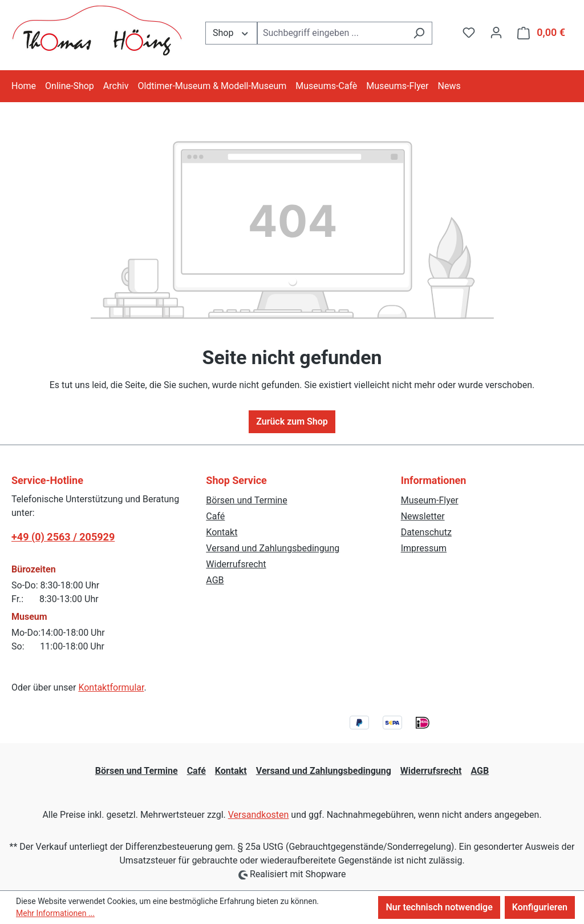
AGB (215, 580)
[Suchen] (419, 33)
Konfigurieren (540, 907)
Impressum (424, 548)
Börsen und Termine (246, 500)
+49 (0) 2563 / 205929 (63, 537)
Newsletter (423, 516)
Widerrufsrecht (236, 564)
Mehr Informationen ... (55, 913)
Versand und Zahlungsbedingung (273, 548)
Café (215, 516)
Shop (231, 32)
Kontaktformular (111, 687)
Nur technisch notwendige (439, 907)
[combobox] (332, 33)
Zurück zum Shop (292, 421)
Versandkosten (259, 815)
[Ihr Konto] (496, 33)
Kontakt (222, 532)
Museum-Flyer (430, 500)
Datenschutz (426, 532)
